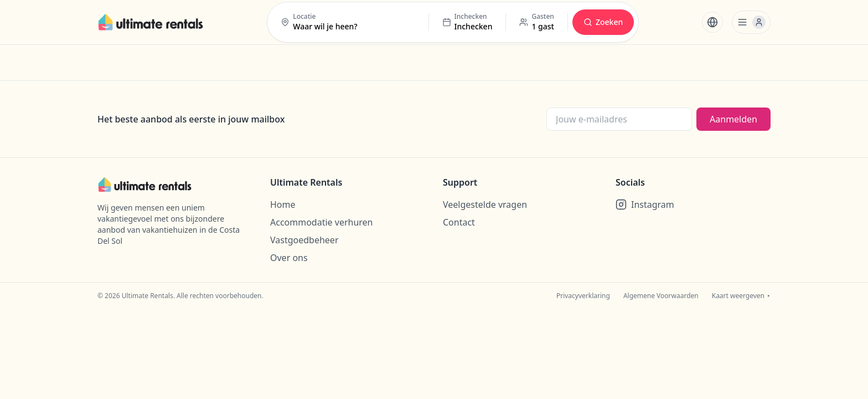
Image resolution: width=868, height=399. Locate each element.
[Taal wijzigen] (712, 22)
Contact (459, 222)
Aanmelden (733, 119)
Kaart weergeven (741, 296)
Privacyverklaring (583, 296)
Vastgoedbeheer (304, 240)
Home (283, 204)
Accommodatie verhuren (322, 222)
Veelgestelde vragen (485, 204)
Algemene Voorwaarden (661, 296)
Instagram (645, 204)
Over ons (289, 258)
